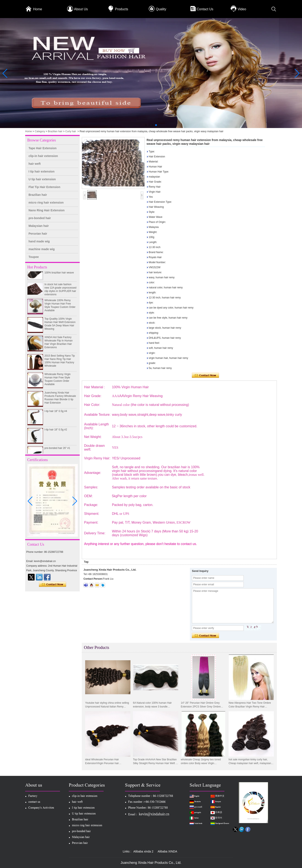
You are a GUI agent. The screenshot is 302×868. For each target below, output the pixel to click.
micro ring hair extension (46, 203)
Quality (161, 9)
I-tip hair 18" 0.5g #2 (56, 432)
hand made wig (39, 241)
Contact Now (53, 584)
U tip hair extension (42, 179)
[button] (146, 125)
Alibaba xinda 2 (143, 851)
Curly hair (71, 131)
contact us (34, 802)
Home (38, 9)
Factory (33, 796)
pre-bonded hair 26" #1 (57, 451)
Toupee (34, 257)
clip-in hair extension (43, 156)
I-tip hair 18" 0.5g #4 (56, 414)
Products (122, 9)
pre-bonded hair (40, 218)
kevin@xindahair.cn (154, 814)
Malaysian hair (39, 226)
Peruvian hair (38, 234)
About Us (81, 9)
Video (242, 9)
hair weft (35, 164)
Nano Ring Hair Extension (47, 210)
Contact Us (205, 9)
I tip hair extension (42, 171)
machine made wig (42, 249)
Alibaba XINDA (167, 851)
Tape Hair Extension (43, 148)
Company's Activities (41, 808)
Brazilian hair (55, 131)
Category (40, 131)
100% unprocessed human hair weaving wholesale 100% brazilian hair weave (59, 272)
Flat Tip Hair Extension (44, 187)
